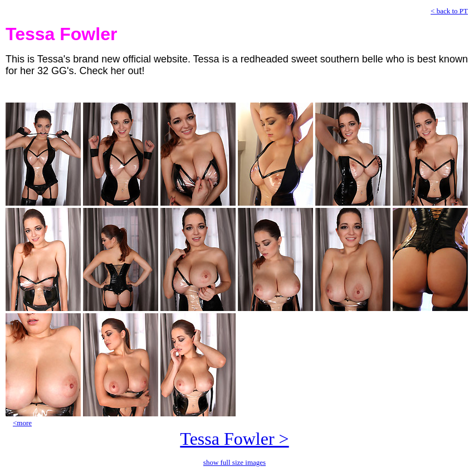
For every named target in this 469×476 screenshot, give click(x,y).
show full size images (234, 462)
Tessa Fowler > (234, 439)
